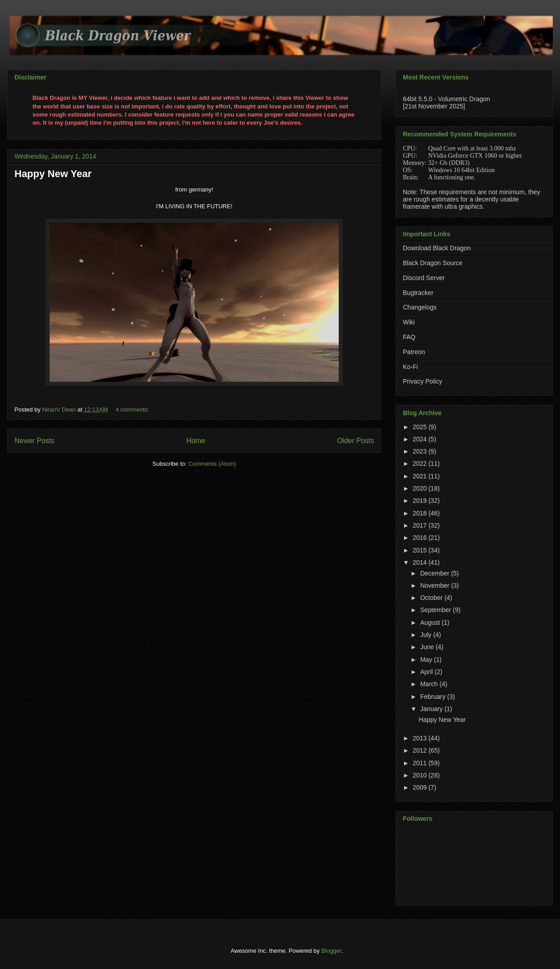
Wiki (409, 322)
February (434, 697)
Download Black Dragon (437, 248)
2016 (421, 538)
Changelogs (420, 307)
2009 (421, 787)
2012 (421, 750)
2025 (421, 427)
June (428, 647)
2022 (421, 463)
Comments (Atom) (212, 464)
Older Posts (356, 441)
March (430, 684)
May (427, 660)
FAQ (409, 337)
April (427, 672)
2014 (421, 562)
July (427, 635)
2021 (421, 476)
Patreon (414, 352)
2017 (421, 525)
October (432, 598)
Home (196, 441)
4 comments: (133, 410)
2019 (421, 501)
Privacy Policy (422, 381)
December (435, 573)
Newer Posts (34, 441)
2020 (421, 488)
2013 (421, 738)
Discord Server (424, 278)
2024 (421, 439)
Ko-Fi (410, 367)
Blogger (331, 951)
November (435, 585)
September (436, 610)
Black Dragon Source (433, 263)
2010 (421, 775)
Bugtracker (418, 293)
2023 (421, 451)
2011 (421, 763)
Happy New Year (53, 174)
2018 (421, 513)
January (432, 709)
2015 (421, 550)
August (431, 623)
